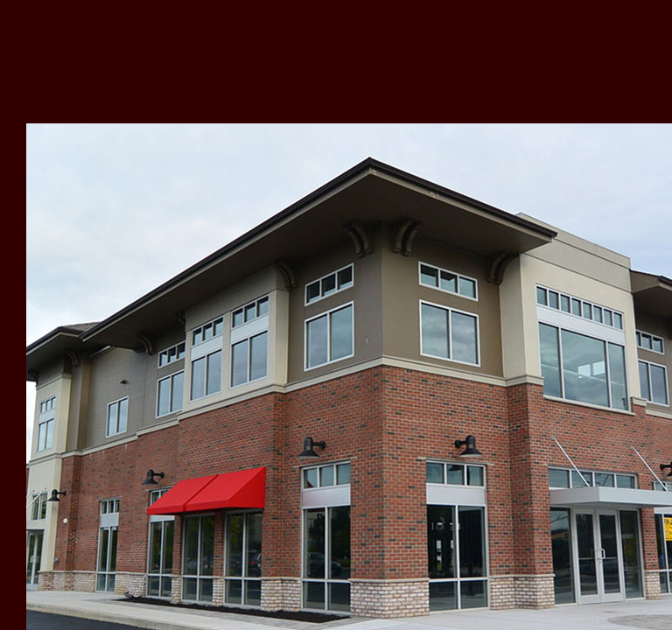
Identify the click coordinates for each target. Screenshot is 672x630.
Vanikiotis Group (137, 61)
